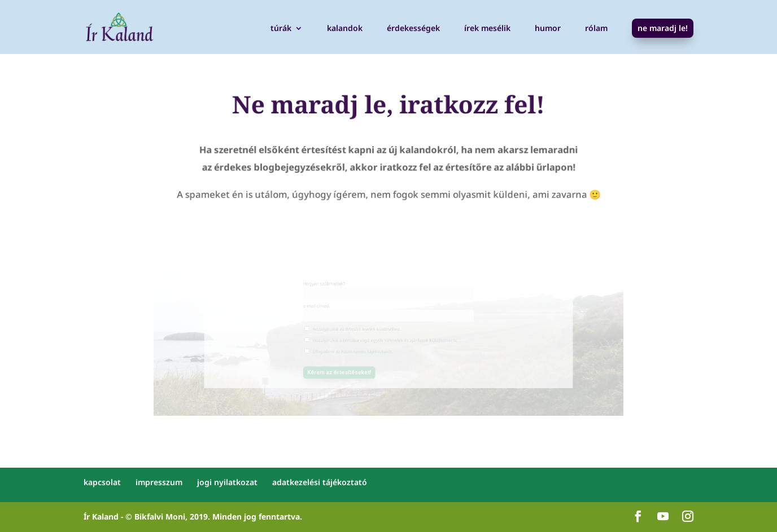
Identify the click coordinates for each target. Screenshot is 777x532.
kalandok (345, 29)
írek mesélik (487, 29)
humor (548, 29)
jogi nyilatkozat (227, 482)
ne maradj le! (663, 28)
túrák (281, 29)
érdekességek (413, 29)
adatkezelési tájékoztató (320, 482)
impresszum (159, 482)
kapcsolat (102, 482)
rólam (596, 29)
